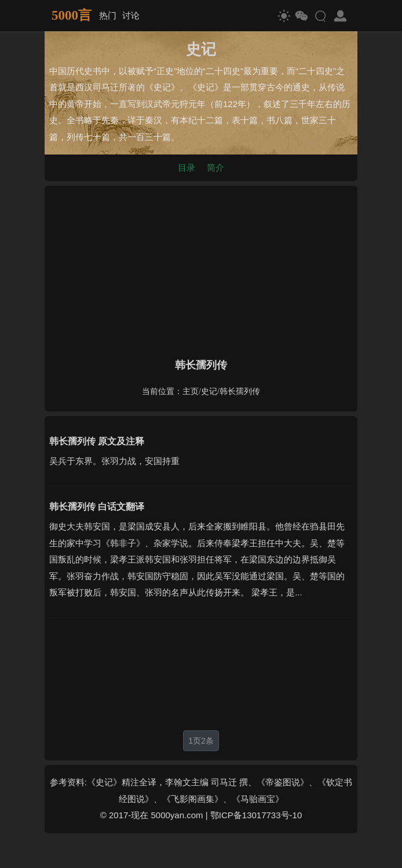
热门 (108, 15)
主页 (191, 391)
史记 (209, 391)
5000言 (72, 15)
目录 (187, 168)
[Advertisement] (201, 269)
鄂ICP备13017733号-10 (256, 815)
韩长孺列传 (240, 391)
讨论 (131, 15)
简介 (215, 168)
